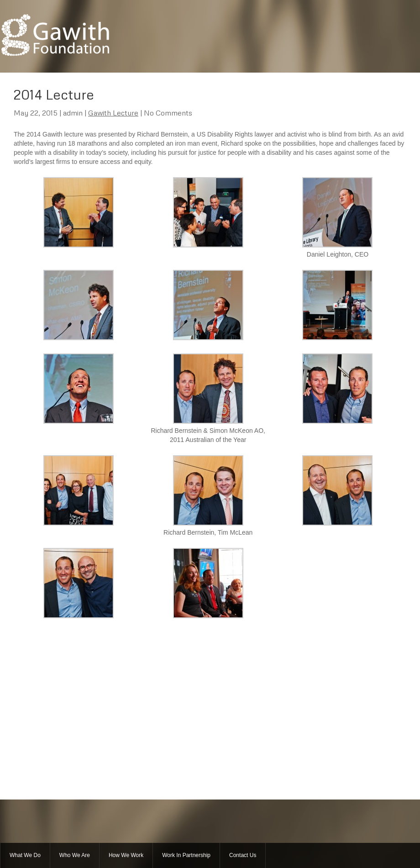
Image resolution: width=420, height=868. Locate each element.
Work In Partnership (186, 855)
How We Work (126, 855)
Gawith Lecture (113, 113)
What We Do (25, 855)
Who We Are (75, 855)
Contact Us (243, 855)
